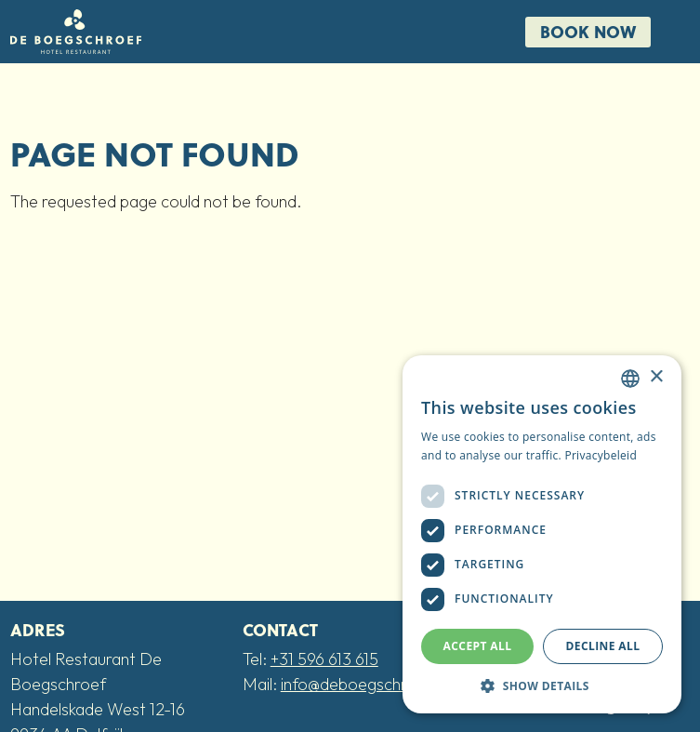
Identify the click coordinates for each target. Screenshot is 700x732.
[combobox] (630, 379)
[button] (542, 685)
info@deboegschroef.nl (364, 684)
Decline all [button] (603, 646)
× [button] (656, 377)
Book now (588, 31)
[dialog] (542, 534)
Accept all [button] (478, 646)
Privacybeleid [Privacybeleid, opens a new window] (601, 455)
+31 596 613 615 (324, 659)
